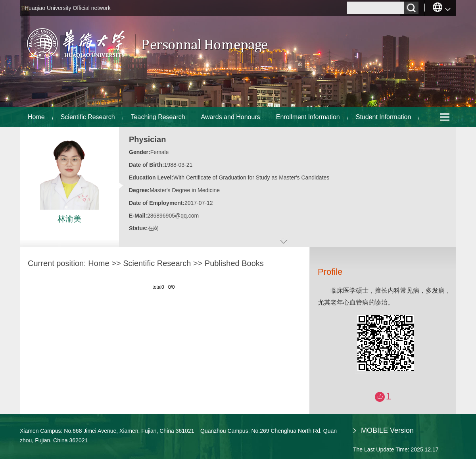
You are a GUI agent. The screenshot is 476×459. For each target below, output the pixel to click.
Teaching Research (158, 117)
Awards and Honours (231, 117)
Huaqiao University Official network (68, 8)
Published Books (234, 263)
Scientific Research (88, 117)
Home (36, 117)
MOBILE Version (387, 430)
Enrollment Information (308, 117)
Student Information (384, 117)
